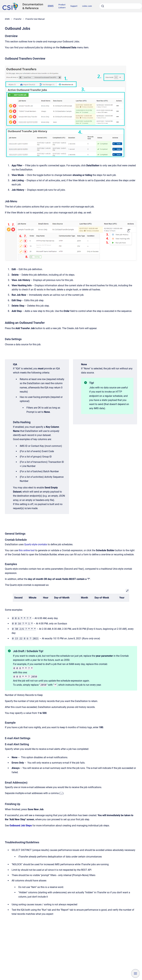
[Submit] (103, 6)
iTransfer (17, 19)
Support (74, 6)
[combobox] (121, 6)
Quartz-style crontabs (36, 544)
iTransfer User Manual (35, 19)
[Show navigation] (135, 973)
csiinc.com (87, 6)
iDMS (51, 6)
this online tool (27, 550)
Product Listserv (62, 6)
